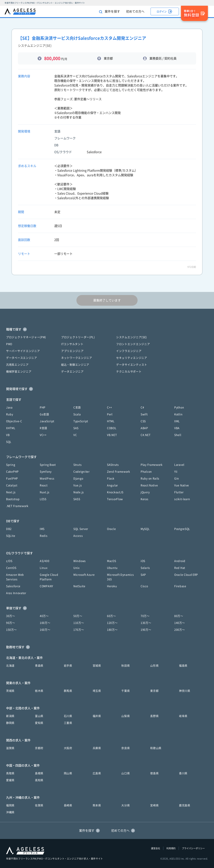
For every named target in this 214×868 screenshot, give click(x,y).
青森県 (39, 666)
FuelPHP (12, 478)
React (44, 485)
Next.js (11, 492)
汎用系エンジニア (17, 365)
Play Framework (152, 465)
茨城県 (10, 691)
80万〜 (179, 616)
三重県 (68, 723)
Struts (77, 465)
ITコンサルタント (72, 344)
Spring (11, 465)
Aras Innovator (16, 593)
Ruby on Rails (150, 478)
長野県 (154, 716)
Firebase (180, 586)
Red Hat (180, 568)
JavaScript (47, 421)
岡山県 (68, 773)
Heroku (112, 586)
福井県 (97, 716)
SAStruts (113, 465)
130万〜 (146, 623)
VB (8, 435)
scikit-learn (182, 499)
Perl (110, 414)
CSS (143, 421)
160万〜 (45, 630)
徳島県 (154, 773)
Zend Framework (119, 472)
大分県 (126, 805)
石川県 (68, 716)
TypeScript (81, 421)
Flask (111, 478)
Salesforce (13, 586)
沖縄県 (10, 812)
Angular (112, 485)
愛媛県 (10, 780)
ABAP (144, 428)
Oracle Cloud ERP (186, 575)
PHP (43, 407)
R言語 (43, 428)
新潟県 (10, 716)
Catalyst (12, 485)
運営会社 (156, 848)
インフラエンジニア (129, 351)
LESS (43, 499)
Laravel (179, 465)
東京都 (154, 691)
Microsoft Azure (84, 575)
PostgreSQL (182, 529)
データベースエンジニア (22, 358)
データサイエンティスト (132, 365)
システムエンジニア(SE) (132, 337)
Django (78, 478)
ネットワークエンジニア (77, 358)
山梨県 (126, 716)
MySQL (145, 529)
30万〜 (11, 616)
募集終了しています (107, 300)
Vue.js (78, 485)
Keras (145, 499)
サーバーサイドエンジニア (23, 351)
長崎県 (68, 805)
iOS (143, 561)
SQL (9, 442)
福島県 (183, 666)
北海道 (10, 666)
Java (9, 407)
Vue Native (182, 485)
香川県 (183, 773)
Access (78, 536)
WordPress (47, 478)
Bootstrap (13, 499)
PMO (9, 344)
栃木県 (39, 691)
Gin (177, 478)
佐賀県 (39, 805)
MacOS (112, 561)
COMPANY (46, 586)
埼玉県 (97, 691)
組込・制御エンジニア (75, 365)
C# (142, 407)
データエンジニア (72, 372)
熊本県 (97, 805)
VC (75, 435)
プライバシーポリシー (193, 848)
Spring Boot (48, 465)
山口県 (126, 773)
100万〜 (45, 623)
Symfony (46, 472)
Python (179, 407)
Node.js (79, 492)
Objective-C (14, 421)
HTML (111, 421)
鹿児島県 (185, 805)
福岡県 (10, 805)
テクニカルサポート (129, 372)
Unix (77, 568)
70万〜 (145, 616)
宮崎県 (154, 805)
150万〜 (11, 630)
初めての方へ (135, 11)
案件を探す (109, 12)
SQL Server (81, 529)
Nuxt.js (45, 492)
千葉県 (126, 691)
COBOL (112, 428)
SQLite (11, 536)
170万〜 (79, 630)
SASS (77, 499)
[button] (107, 329)
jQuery (145, 492)
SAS (76, 428)
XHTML (11, 428)
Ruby (10, 414)
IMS (42, 529)
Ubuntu (112, 568)
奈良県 (126, 748)
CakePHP (12, 472)
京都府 (39, 748)
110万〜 (79, 623)
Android (180, 561)
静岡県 (10, 723)
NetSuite (79, 586)
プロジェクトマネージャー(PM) (26, 337)
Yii (176, 472)
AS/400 (45, 561)
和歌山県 (156, 748)
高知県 (39, 780)
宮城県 (97, 666)
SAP (143, 575)
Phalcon (146, 472)
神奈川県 (185, 691)
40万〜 (44, 616)
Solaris (145, 568)
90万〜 (11, 623)
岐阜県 (183, 716)
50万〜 (78, 616)
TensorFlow (115, 499)
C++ (110, 407)
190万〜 (146, 630)
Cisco (144, 586)
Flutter (179, 492)
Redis (44, 536)
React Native (149, 485)
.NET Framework (17, 506)
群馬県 (68, 691)
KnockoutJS (115, 492)
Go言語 (44, 414)
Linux (44, 568)
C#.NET (146, 435)
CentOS (11, 568)
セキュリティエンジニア (132, 358)
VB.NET (112, 435)
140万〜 (180, 623)
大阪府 (68, 748)
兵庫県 (97, 748)
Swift (144, 414)
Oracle (111, 529)
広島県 (97, 773)
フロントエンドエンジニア (133, 344)
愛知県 (39, 723)
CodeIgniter (81, 472)
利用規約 (171, 848)
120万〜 (112, 623)
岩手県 (68, 666)
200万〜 (180, 630)
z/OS (9, 561)
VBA (177, 428)
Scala (77, 414)
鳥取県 (10, 773)
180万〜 (112, 630)
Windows (80, 561)
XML (177, 421)
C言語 (77, 407)
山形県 (154, 666)
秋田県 (126, 666)
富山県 (39, 716)
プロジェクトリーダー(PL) (78, 337)
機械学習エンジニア (19, 372)
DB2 (9, 529)
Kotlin (178, 414)
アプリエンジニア (72, 351)
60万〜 (111, 616)
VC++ (43, 435)
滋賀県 (10, 748)
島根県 (39, 773)
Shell (178, 435)
